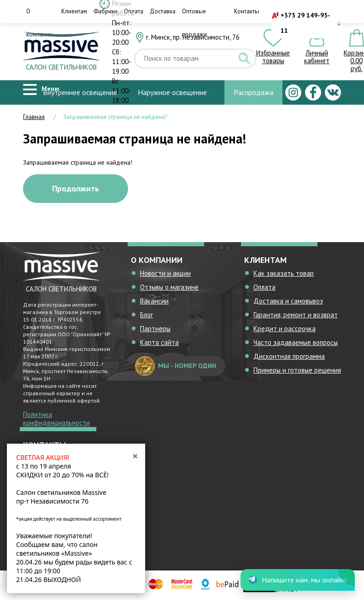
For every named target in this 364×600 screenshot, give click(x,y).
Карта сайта (159, 342)
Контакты (247, 11)
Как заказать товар (284, 273)
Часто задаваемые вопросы (296, 342)
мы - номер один (176, 366)
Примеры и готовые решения (297, 370)
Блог (147, 315)
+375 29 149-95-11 (305, 23)
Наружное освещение (172, 92)
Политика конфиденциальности (56, 419)
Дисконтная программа (289, 356)
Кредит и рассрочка (285, 329)
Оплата (264, 287)
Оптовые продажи (194, 23)
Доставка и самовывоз (288, 301)
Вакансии (154, 301)
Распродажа (253, 92)
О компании (39, 23)
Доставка (163, 11)
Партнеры (155, 329)
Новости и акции (165, 273)
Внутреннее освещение (80, 92)
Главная (34, 117)
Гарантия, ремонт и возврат (296, 315)
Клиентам (74, 11)
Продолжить (76, 188)
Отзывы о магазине (169, 287)
